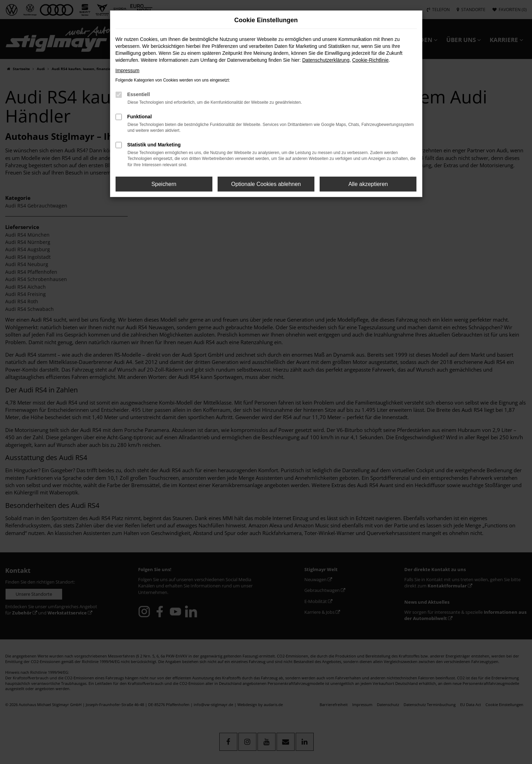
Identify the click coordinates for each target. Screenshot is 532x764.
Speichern (164, 184)
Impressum (128, 70)
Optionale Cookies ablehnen (266, 184)
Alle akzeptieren (368, 184)
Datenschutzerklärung (326, 60)
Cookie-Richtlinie (370, 60)
